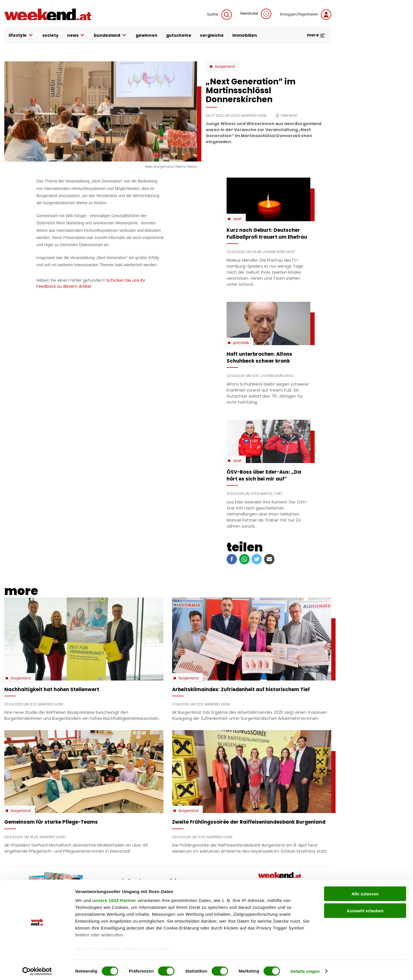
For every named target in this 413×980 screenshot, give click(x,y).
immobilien (245, 35)
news (76, 35)
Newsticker (256, 14)
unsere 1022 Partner (114, 898)
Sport (237, 219)
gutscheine (179, 35)
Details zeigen (305, 969)
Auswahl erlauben (365, 908)
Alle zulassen (365, 891)
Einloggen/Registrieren (306, 15)
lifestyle (21, 35)
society (50, 35)
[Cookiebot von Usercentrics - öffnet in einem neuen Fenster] (37, 969)
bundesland (110, 35)
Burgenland (225, 67)
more (316, 35)
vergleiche (212, 35)
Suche (219, 15)
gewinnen (147, 35)
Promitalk (241, 343)
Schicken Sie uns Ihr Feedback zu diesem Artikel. (91, 283)
